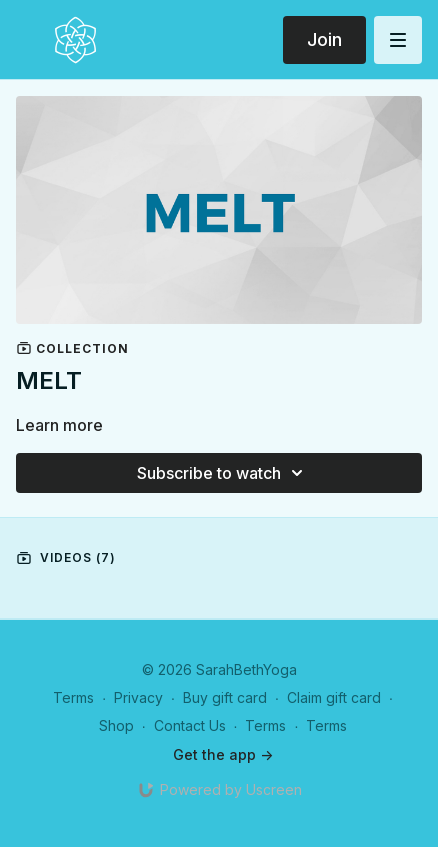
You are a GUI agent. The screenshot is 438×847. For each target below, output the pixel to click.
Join (324, 39)
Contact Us (190, 725)
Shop (116, 725)
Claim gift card (334, 697)
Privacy (138, 697)
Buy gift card (225, 697)
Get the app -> (223, 754)
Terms (73, 697)
